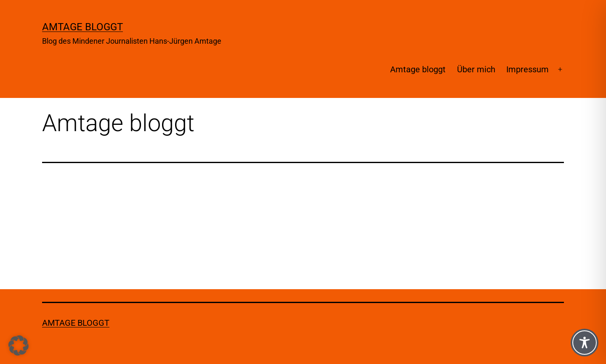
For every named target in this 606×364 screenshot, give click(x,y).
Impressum (528, 69)
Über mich (476, 69)
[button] (19, 346)
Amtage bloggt (82, 27)
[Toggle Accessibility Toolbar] (585, 343)
